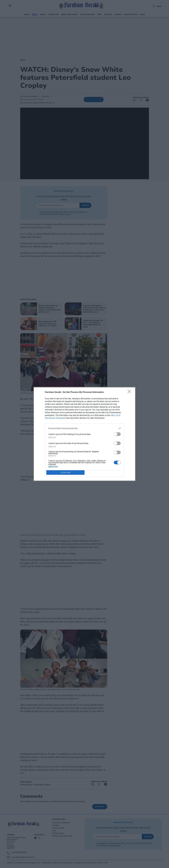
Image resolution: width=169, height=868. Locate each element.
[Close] (130, 392)
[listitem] (84, 428)
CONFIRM (65, 473)
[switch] (117, 434)
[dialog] (84, 434)
